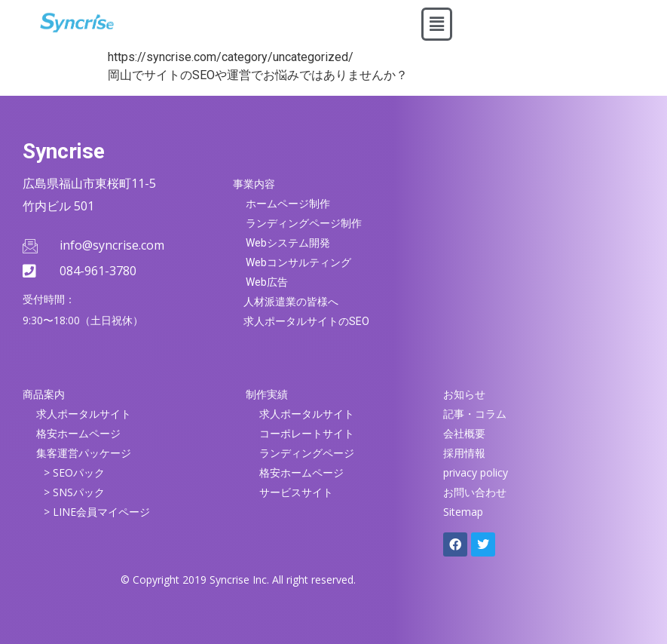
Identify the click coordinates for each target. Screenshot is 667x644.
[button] (436, 24)
